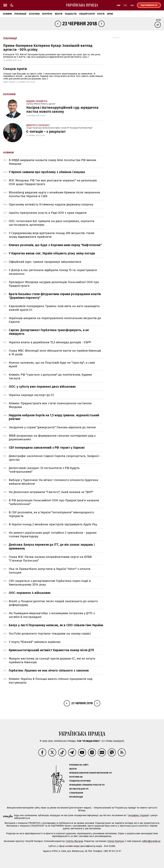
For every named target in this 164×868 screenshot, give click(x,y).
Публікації (20, 14)
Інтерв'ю (47, 14)
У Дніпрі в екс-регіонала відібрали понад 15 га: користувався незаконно (53, 272)
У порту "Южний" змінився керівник (35, 642)
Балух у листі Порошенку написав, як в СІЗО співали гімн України (56, 625)
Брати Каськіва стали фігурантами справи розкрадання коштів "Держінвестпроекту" (55, 296)
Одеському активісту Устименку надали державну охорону (51, 204)
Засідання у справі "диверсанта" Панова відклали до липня (52, 427)
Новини (7, 14)
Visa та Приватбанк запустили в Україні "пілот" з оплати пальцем (50, 571)
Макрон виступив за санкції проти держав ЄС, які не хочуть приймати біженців (52, 660)
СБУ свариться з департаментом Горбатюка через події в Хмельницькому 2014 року (50, 583)
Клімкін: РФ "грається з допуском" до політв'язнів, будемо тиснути (50, 376)
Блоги (101, 14)
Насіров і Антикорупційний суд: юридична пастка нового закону (62, 110)
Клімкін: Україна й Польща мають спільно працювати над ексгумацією (51, 681)
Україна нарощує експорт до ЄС (32, 395)
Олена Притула (116, 841)
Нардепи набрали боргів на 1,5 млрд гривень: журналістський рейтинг (54, 417)
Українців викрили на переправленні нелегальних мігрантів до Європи (55, 320)
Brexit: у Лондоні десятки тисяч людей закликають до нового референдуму (53, 603)
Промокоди (76, 797)
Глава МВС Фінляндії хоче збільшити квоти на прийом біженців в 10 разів (55, 352)
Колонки (34, 14)
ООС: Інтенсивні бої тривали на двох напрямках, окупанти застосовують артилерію (52, 223)
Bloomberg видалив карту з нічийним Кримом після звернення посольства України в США (54, 194)
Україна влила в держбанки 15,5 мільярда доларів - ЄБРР (50, 342)
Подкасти (71, 14)
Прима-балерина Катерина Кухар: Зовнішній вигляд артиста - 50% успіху (48, 48)
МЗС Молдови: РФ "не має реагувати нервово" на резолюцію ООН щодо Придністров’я (53, 182)
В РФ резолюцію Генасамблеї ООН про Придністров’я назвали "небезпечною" (54, 502)
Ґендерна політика (80, 781)
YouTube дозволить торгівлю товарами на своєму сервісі (50, 634)
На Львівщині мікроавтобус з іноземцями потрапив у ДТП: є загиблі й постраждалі (52, 615)
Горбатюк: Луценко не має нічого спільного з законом (49, 670)
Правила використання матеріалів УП (90, 773)
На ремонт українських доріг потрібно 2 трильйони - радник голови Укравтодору (53, 534)
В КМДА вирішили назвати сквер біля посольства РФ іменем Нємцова (52, 162)
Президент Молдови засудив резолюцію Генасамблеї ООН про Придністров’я (54, 284)
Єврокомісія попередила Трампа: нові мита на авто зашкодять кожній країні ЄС (54, 308)
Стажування (76, 793)
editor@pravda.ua (151, 841)
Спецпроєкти (87, 14)
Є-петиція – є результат (46, 132)
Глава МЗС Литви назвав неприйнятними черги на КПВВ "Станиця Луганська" (50, 559)
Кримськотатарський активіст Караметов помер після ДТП (51, 650)
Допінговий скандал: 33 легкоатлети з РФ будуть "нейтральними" (44, 470)
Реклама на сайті (79, 765)
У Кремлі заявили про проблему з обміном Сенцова (47, 172)
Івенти (59, 14)
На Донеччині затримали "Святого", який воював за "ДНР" (51, 492)
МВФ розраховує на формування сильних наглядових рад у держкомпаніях (52, 437)
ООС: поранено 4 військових (30, 593)
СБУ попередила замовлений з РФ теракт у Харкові (47, 448)
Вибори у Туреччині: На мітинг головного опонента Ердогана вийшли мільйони (53, 482)
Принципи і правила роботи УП (87, 785)
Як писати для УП (79, 789)
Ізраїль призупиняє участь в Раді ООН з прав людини (48, 213)
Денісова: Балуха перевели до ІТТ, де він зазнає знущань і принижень (52, 546)
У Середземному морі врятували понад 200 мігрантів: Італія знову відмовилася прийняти (52, 235)
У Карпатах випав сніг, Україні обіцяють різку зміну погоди (52, 253)
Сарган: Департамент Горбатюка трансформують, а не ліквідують (49, 332)
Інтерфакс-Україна (138, 815)
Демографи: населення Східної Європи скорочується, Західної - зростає (55, 458)
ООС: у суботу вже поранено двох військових (42, 387)
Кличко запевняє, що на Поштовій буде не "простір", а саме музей (52, 364)
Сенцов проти (15, 69)
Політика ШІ (76, 777)
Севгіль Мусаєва (74, 841)
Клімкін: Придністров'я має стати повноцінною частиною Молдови (50, 405)
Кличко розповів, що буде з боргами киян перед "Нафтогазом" (55, 245)
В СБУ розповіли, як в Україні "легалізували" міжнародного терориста (51, 514)
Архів (110, 14)
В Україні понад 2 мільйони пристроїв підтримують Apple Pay (53, 524)
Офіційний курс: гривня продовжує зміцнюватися (45, 262)
